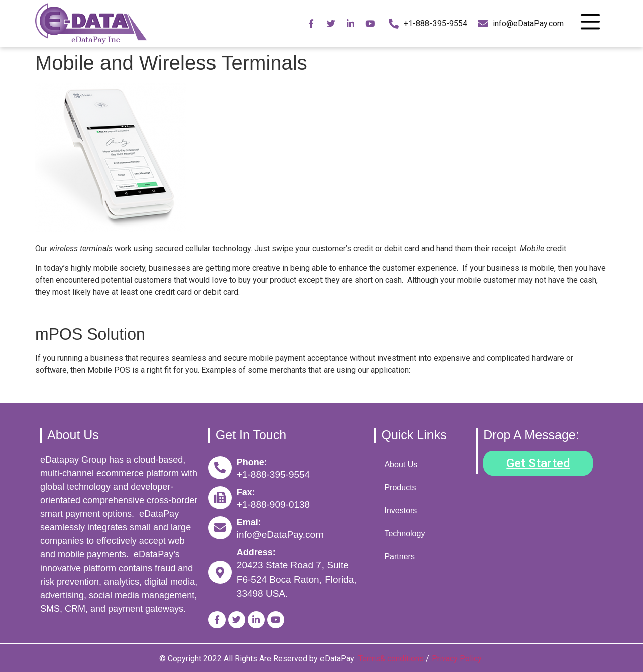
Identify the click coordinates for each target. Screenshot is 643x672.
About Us (401, 464)
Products (400, 487)
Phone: (252, 462)
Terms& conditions (391, 659)
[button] (538, 463)
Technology (405, 534)
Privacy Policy (458, 659)
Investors (401, 511)
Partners (399, 557)
